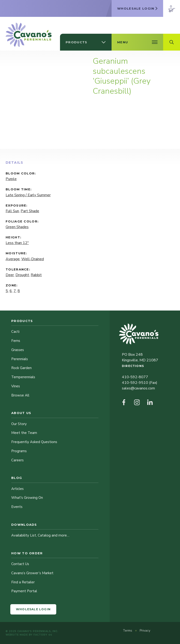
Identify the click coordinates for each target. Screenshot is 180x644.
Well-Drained (33, 259)
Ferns (16, 341)
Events (17, 507)
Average (13, 259)
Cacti (15, 332)
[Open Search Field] (172, 42)
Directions (133, 366)
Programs (19, 451)
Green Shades (17, 227)
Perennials (20, 359)
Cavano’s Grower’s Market (32, 573)
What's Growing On (27, 498)
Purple (11, 179)
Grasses (18, 350)
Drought (22, 275)
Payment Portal (24, 591)
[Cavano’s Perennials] (29, 35)
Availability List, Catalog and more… (40, 535)
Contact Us (20, 564)
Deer (10, 275)
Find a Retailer (23, 582)
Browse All (20, 395)
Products (22, 321)
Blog (17, 478)
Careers (17, 460)
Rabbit (36, 275)
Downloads (24, 525)
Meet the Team (24, 433)
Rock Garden (21, 368)
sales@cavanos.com (138, 388)
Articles (17, 489)
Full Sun (12, 211)
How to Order (27, 553)
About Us (21, 413)
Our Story (19, 424)
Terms (128, 631)
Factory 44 (43, 635)
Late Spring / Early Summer (28, 195)
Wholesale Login (33, 609)
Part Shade (30, 211)
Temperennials (23, 377)
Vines (16, 386)
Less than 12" (17, 243)
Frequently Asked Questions (34, 442)
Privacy (145, 631)
